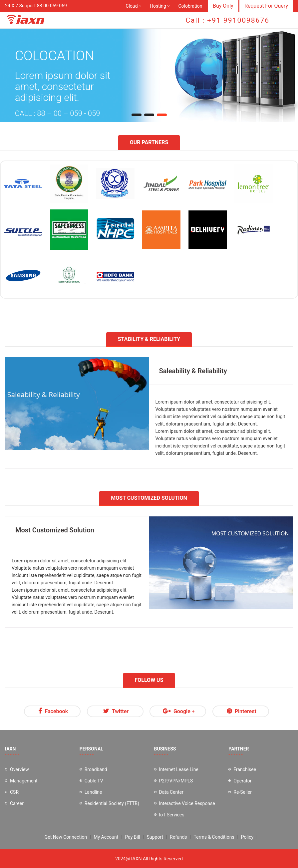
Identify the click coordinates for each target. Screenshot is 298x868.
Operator (242, 781)
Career (17, 803)
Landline (93, 792)
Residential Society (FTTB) (112, 803)
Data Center (171, 792)
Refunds (178, 837)
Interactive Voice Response (187, 803)
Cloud (132, 6)
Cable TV (94, 781)
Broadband (96, 769)
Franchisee (245, 769)
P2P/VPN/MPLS (176, 781)
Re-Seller (243, 792)
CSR (14, 792)
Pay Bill (132, 837)
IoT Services (172, 815)
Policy (247, 837)
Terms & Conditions (214, 837)
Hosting (158, 6)
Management (24, 781)
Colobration (190, 6)
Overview (19, 769)
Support (155, 837)
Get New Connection (66, 837)
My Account (106, 837)
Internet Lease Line (179, 769)
